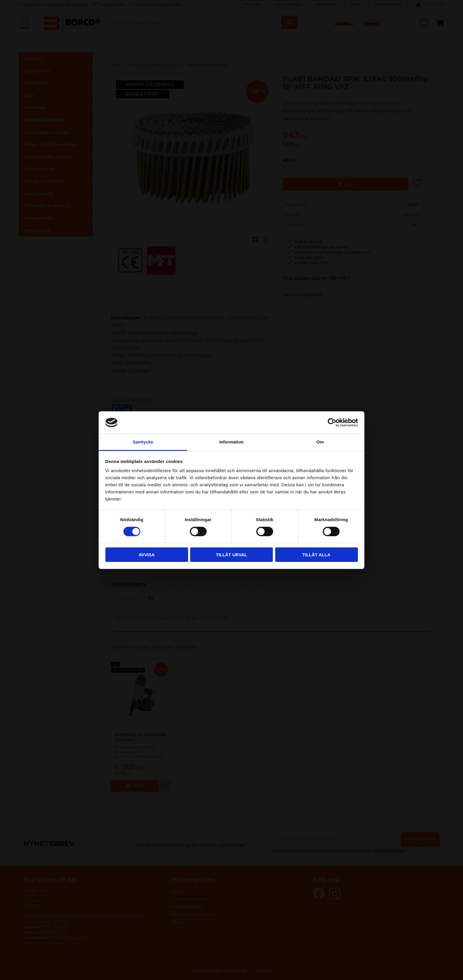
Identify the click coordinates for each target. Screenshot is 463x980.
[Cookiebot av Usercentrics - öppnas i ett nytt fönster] (332, 423)
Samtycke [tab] (143, 442)
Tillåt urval (231, 555)
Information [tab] (232, 442)
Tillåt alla (316, 555)
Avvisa (147, 555)
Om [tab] (320, 442)
